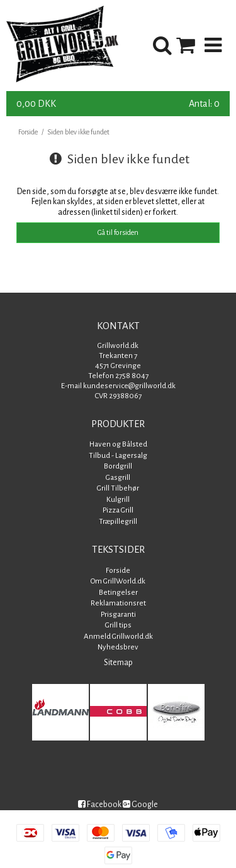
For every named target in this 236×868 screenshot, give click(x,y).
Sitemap (118, 663)
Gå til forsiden (118, 232)
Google (140, 805)
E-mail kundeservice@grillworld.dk (118, 386)
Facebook (100, 805)
